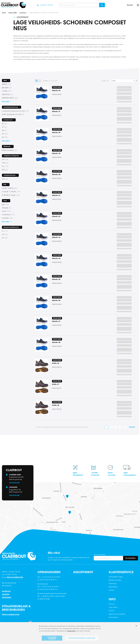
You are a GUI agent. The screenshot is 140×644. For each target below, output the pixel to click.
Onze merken (113, 607)
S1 (5, 231)
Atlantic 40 (56, 174)
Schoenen (23, 13)
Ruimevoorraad (112, 474)
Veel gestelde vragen (116, 577)
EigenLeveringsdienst (130, 474)
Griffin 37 (56, 384)
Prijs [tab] (5, 184)
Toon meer (6, 102)
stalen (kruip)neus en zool (14, 114)
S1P (6, 160)
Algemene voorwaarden (117, 614)
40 (5, 137)
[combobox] (82, 5)
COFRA (7, 91)
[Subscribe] (131, 558)
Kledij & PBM (13, 13)
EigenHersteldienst (78, 474)
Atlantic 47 (56, 321)
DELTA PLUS (8, 95)
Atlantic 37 (56, 111)
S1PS (6, 163)
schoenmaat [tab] (8, 120)
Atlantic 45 (56, 279)
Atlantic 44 (56, 258)
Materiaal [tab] (7, 146)
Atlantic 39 (56, 153)
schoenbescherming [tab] (11, 107)
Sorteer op (105, 81)
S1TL (6, 179)
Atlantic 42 (56, 216)
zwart (7, 211)
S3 (6, 166)
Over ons (112, 604)
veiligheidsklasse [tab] (9, 175)
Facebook (6, 591)
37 (5, 127)
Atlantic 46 (56, 300)
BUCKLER (7, 88)
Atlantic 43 (56, 237)
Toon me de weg (14, 483)
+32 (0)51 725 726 (46, 5)
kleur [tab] (5, 201)
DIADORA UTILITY (10, 98)
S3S (5, 170)
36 (5, 124)
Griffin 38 (56, 405)
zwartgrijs (8, 218)
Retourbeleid (113, 587)
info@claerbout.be (15, 577)
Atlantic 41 (56, 195)
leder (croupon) (10, 150)
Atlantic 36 (56, 90)
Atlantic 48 (56, 342)
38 (5, 130)
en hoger (11, 195)
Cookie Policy (71, 631)
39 (5, 134)
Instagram (7, 598)
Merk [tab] (5, 80)
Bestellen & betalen (115, 580)
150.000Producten (95, 474)
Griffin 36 (56, 363)
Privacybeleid (113, 617)
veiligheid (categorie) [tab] (11, 156)
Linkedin (6, 594)
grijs (6, 204)
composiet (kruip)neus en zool (16, 111)
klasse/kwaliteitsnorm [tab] (11, 227)
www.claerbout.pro (11, 615)
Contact (111, 590)
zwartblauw (9, 215)
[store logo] (13, 5)
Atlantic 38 (56, 132)
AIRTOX (7, 84)
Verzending (113, 584)
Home (4, 13)
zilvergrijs (7, 208)
